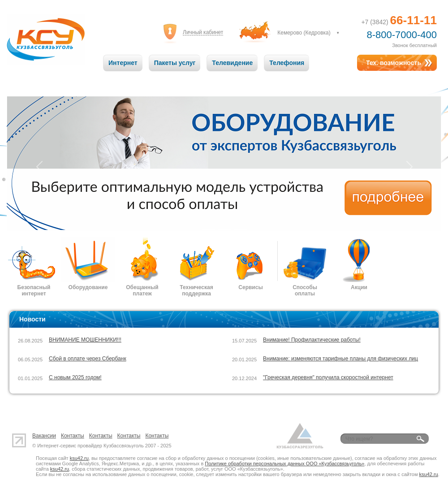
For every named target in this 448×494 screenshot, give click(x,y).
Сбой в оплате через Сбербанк (88, 359)
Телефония (287, 63)
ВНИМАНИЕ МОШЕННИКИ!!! (85, 340)
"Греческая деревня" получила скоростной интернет (328, 377)
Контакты (73, 436)
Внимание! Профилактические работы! (312, 340)
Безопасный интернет (34, 290)
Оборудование (88, 287)
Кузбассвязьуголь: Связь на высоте (46, 40)
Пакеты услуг (175, 63)
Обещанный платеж (142, 290)
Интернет (123, 63)
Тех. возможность (394, 63)
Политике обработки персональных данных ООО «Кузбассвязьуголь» (284, 464)
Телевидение (232, 63)
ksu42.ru (79, 458)
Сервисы (250, 287)
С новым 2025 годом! (75, 377)
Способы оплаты (305, 290)
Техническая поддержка (196, 290)
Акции (359, 287)
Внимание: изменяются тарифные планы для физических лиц (340, 359)
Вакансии (44, 436)
